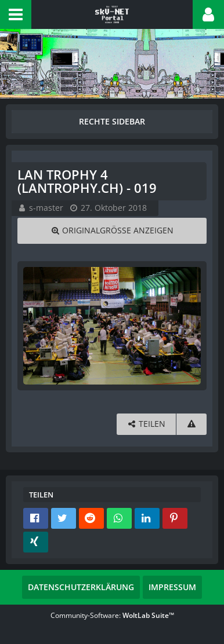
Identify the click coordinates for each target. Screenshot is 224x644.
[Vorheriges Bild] (35, 326)
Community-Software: (112, 615)
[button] (16, 14)
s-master (46, 208)
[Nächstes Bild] (189, 326)
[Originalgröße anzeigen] (112, 231)
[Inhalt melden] (192, 424)
